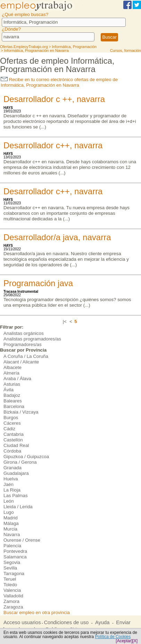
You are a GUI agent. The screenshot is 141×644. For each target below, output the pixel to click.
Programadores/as (23, 344)
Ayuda (102, 622)
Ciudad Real (16, 445)
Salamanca (15, 557)
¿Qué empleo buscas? (25, 14)
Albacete (13, 367)
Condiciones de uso (66, 622)
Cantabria (14, 434)
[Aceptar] (124, 641)
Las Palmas (16, 496)
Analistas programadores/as (32, 339)
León (9, 501)
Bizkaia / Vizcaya (21, 412)
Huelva (11, 479)
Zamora (11, 601)
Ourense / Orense (22, 540)
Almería (11, 373)
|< (65, 321)
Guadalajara (16, 473)
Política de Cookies (113, 637)
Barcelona (14, 406)
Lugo (9, 512)
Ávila (9, 390)
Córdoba (12, 451)
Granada (13, 468)
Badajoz (12, 395)
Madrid (11, 518)
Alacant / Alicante (21, 362)
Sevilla (10, 568)
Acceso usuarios (22, 622)
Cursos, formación (126, 50)
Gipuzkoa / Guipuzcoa (26, 457)
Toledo (10, 585)
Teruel (10, 579)
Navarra (12, 535)
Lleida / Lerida (18, 507)
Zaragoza (13, 607)
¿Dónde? (11, 29)
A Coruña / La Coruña (26, 356)
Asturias (12, 384)
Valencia (12, 590)
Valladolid (13, 596)
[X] (135, 641)
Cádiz (9, 429)
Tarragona (14, 574)
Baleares (13, 401)
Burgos (11, 418)
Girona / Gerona (20, 462)
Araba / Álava (17, 379)
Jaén (9, 484)
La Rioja (12, 490)
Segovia (12, 562)
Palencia (12, 546)
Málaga (11, 523)
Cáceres (12, 423)
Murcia (10, 529)
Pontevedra (15, 551)
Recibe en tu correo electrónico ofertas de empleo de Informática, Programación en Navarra (59, 82)
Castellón (13, 440)
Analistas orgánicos (24, 333)
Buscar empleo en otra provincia (37, 612)
